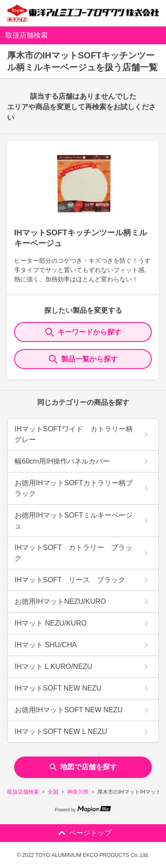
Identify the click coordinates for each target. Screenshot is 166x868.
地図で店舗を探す (83, 767)
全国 (53, 792)
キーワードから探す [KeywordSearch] (83, 332)
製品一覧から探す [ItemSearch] (83, 359)
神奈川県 (78, 792)
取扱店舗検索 (23, 792)
